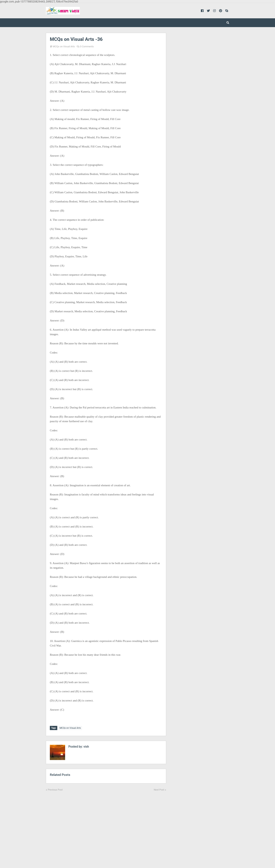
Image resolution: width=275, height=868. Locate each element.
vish (86, 746)
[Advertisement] (106, 826)
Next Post (159, 789)
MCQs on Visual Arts (64, 46)
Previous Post (55, 789)
